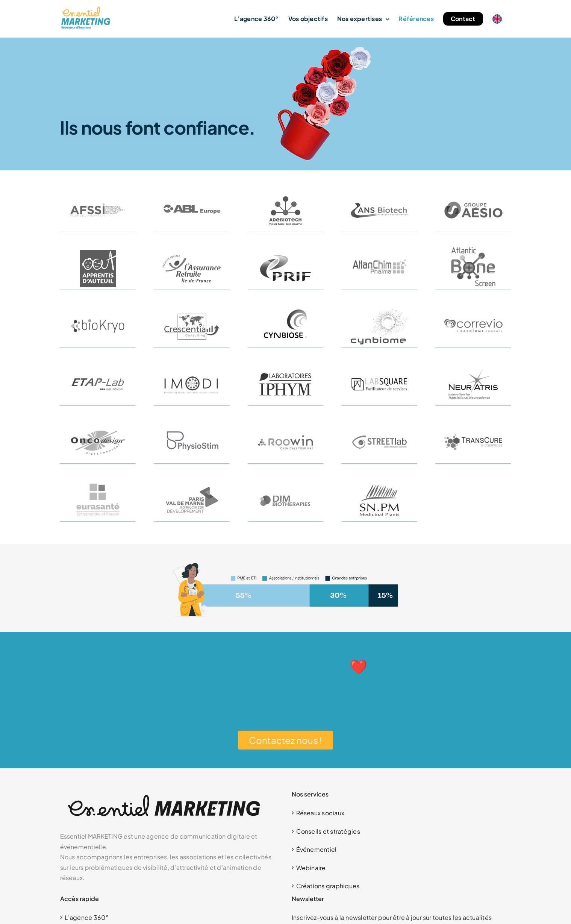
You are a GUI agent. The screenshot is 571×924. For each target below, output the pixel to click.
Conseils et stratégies (328, 831)
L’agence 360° (87, 917)
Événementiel (317, 849)
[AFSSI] (98, 192)
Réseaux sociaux (320, 813)
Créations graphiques (328, 886)
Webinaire (311, 868)
